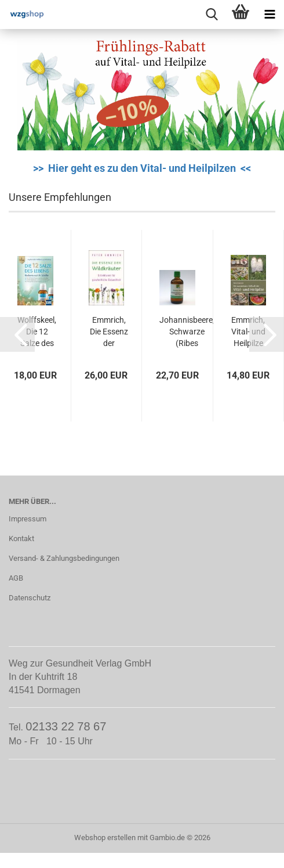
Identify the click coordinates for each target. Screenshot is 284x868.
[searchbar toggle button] (212, 15)
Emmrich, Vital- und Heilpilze (248, 332)
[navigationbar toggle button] (270, 15)
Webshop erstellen (105, 838)
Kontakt (21, 539)
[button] (17, 334)
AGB (16, 578)
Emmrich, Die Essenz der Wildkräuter (109, 332)
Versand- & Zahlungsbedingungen (64, 558)
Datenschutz (30, 598)
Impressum (28, 519)
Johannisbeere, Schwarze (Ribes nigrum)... (187, 332)
